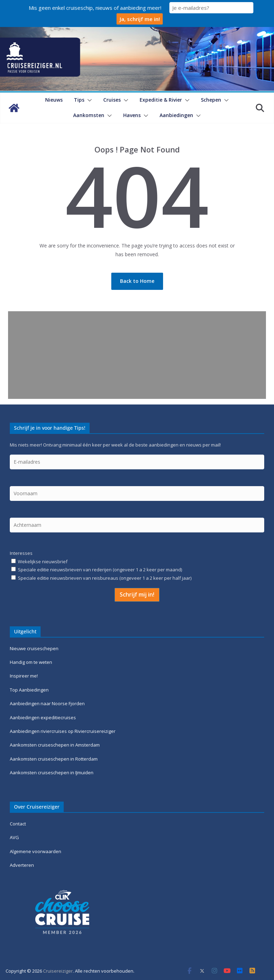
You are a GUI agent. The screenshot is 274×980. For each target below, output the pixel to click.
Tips (79, 100)
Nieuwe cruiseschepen (34, 648)
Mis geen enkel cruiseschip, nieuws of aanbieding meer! (95, 8)
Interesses (21, 553)
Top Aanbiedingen (29, 690)
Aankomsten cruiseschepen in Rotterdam (54, 759)
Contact (18, 824)
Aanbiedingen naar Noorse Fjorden (47, 703)
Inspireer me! (24, 676)
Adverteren (22, 865)
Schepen (211, 100)
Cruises (112, 100)
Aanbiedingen (176, 115)
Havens (132, 115)
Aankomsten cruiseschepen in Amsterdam (55, 745)
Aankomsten (89, 115)
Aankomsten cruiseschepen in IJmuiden (52, 773)
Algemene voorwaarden (36, 851)
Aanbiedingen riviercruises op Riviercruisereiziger (63, 731)
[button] (88, 100)
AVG (14, 837)
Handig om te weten (31, 662)
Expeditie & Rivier (161, 100)
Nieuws (54, 100)
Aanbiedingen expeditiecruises (43, 717)
